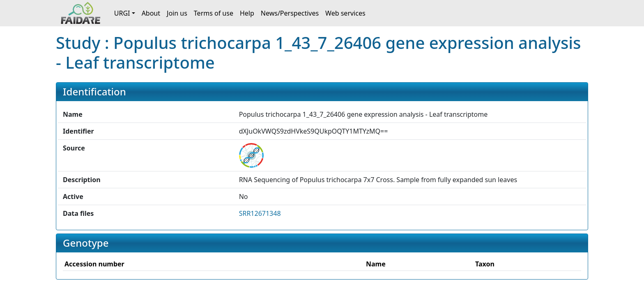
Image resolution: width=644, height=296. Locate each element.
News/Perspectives (290, 13)
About (151, 13)
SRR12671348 (260, 213)
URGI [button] (122, 13)
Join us (177, 13)
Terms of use (214, 13)
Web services (345, 13)
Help (247, 13)
